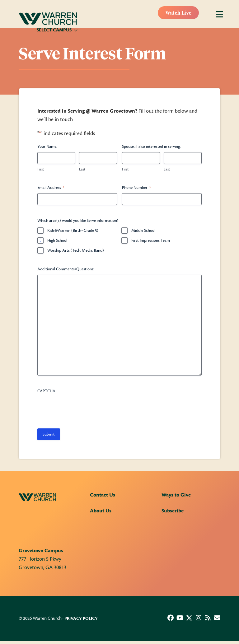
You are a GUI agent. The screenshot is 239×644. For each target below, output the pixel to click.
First (41, 169)
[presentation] (85, 409)
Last (82, 169)
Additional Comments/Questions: (66, 269)
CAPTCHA (46, 391)
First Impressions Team (151, 240)
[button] (171, 618)
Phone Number (136, 188)
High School (57, 240)
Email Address (51, 188)
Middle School (143, 231)
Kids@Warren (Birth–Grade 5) (73, 231)
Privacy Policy (81, 618)
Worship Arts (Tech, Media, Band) (76, 250)
